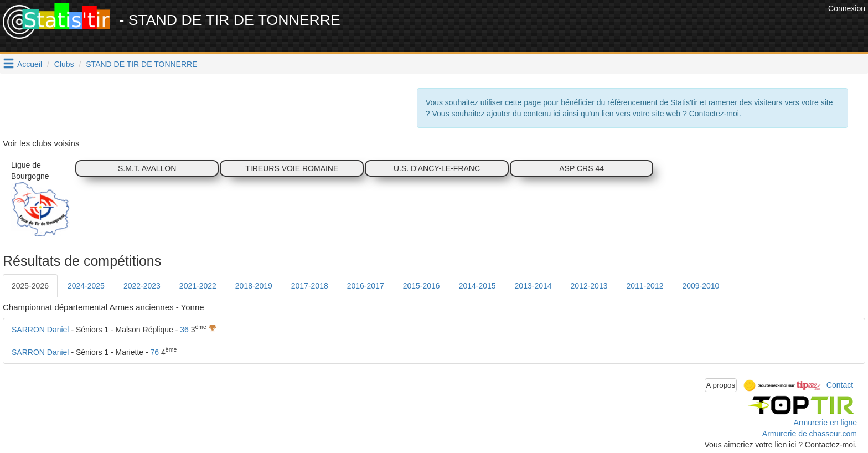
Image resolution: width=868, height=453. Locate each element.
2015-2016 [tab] (422, 286)
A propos (721, 385)
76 (155, 352)
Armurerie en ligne (825, 423)
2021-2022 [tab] (198, 286)
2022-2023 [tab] (142, 286)
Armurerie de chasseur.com (810, 434)
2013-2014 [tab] (533, 286)
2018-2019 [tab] (254, 286)
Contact (840, 384)
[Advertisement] (624, 28)
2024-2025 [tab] (86, 286)
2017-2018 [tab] (310, 286)
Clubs (64, 64)
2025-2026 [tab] (30, 286)
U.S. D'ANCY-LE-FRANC (437, 168)
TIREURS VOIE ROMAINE (292, 168)
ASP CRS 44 (582, 168)
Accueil (30, 64)
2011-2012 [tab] (645, 286)
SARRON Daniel (40, 330)
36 (184, 330)
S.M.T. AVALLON (147, 168)
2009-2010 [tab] (701, 286)
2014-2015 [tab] (477, 286)
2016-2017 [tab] (366, 286)
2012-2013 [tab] (589, 286)
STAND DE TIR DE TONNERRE (141, 64)
